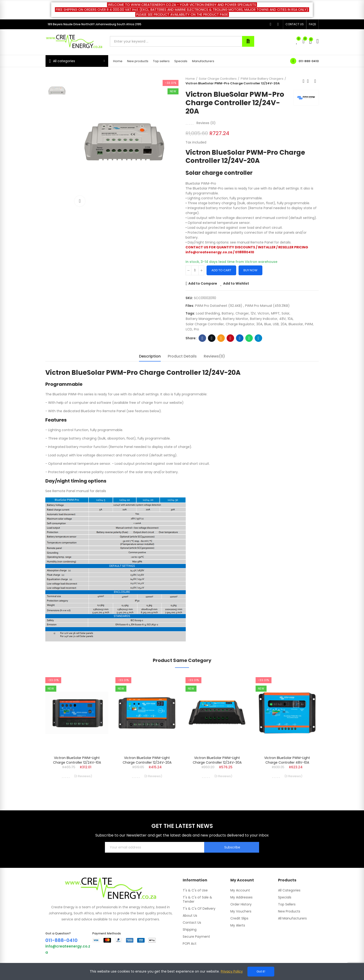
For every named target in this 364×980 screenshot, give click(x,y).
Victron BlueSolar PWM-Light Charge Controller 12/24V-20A (147, 760)
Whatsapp (249, 338)
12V (253, 313)
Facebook (202, 338)
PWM (309, 324)
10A (290, 319)
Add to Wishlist (236, 283)
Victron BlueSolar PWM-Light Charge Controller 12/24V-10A (77, 760)
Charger (242, 313)
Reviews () (206, 123)
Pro (196, 329)
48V (282, 319)
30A (259, 324)
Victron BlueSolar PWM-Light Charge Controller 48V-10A (287, 760)
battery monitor (236, 319)
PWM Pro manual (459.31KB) (267, 306)
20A (284, 324)
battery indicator (264, 319)
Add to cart (221, 270)
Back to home (309, 81)
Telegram (259, 338)
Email (221, 338)
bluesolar (296, 324)
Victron (263, 313)
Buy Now (250, 270)
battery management (203, 319)
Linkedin (240, 338)
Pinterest (230, 338)
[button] (295, 24)
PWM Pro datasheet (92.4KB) (219, 306)
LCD (189, 329)
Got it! (261, 971)
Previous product (303, 81)
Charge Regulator (240, 324)
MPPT (275, 313)
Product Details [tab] (182, 356)
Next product (315, 81)
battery (228, 313)
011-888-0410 (309, 61)
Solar (285, 313)
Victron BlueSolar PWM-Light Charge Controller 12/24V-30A (217, 760)
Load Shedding (208, 313)
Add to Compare (203, 283)
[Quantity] (195, 270)
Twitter (212, 338)
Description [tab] (150, 356)
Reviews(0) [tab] (214, 356)
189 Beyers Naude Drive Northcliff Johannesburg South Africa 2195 (95, 24)
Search (248, 41)
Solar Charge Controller (205, 324)
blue (268, 324)
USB (276, 324)
